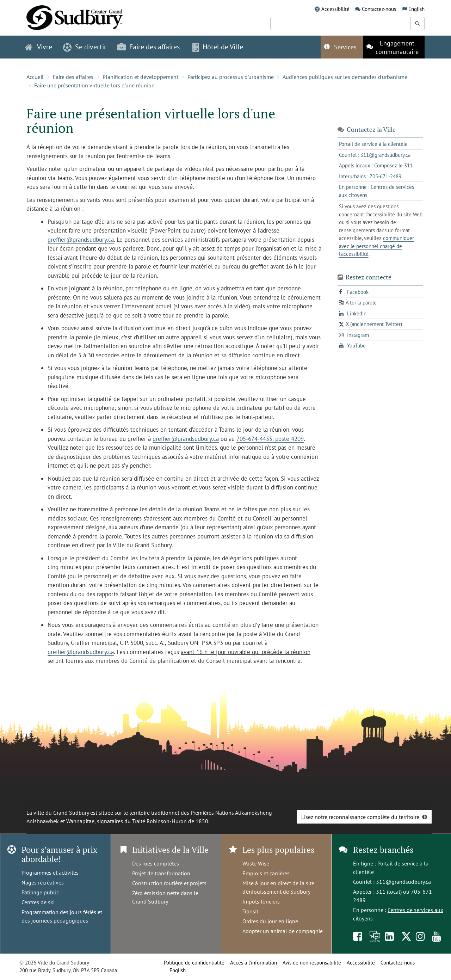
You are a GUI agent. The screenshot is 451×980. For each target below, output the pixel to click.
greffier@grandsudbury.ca (81, 240)
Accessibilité (335, 9)
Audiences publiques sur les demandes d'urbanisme (345, 77)
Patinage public (40, 892)
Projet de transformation (161, 873)
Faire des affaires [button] (149, 47)
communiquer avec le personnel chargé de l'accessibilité (376, 246)
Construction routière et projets (169, 883)
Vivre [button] (39, 47)
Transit (250, 911)
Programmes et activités (50, 873)
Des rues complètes (156, 863)
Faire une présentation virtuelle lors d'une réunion (94, 85)
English (416, 9)
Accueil (35, 77)
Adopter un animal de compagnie (283, 931)
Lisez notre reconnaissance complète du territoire (360, 817)
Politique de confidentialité (194, 963)
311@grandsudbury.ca (403, 882)
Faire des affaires (73, 77)
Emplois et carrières (266, 873)
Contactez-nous (379, 9)
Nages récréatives (43, 882)
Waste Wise (256, 863)
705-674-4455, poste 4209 (270, 439)
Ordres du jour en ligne (270, 921)
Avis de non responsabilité (312, 963)
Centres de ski (38, 902)
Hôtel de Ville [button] (218, 47)
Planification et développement (140, 77)
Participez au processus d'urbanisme (231, 77)
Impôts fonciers (261, 901)
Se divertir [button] (85, 47)
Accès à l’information (254, 963)
